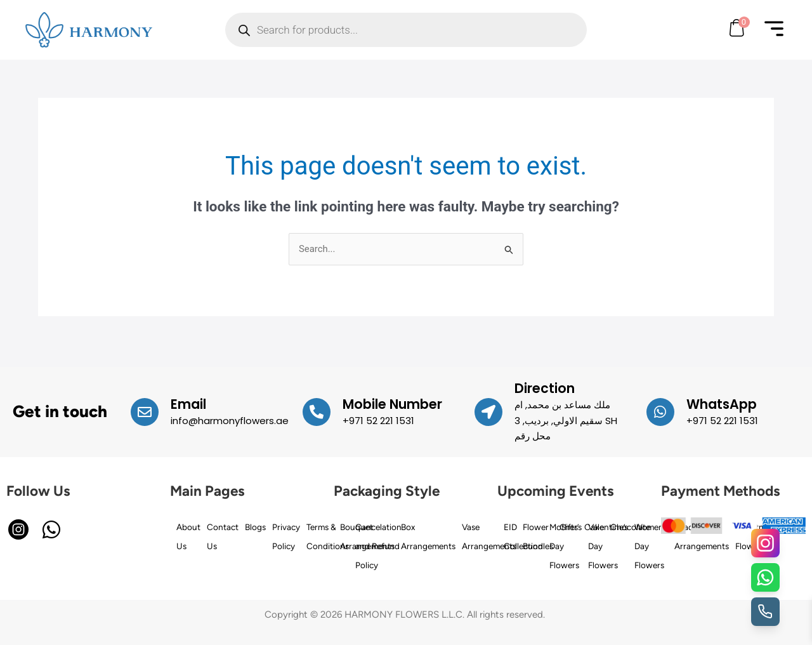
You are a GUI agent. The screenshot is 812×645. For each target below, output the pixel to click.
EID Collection (523, 536)
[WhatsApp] (660, 412)
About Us (188, 536)
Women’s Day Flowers (651, 545)
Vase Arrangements (489, 536)
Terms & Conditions (328, 536)
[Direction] (488, 412)
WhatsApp (722, 404)
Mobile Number (393, 404)
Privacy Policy (286, 536)
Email (188, 404)
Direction (545, 388)
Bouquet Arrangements (367, 536)
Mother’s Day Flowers (566, 545)
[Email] (145, 412)
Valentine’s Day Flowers (608, 545)
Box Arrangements (428, 536)
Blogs (255, 526)
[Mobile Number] (317, 412)
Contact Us (223, 536)
